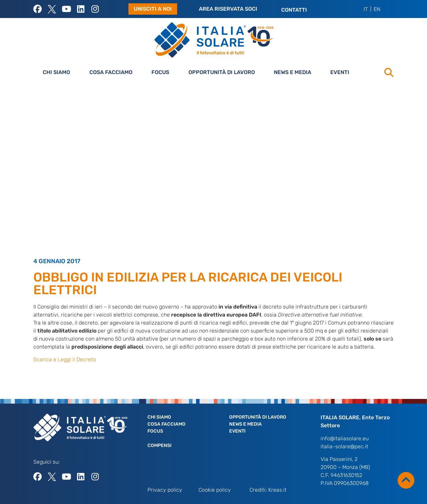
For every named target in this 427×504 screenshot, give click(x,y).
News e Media (293, 72)
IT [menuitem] (366, 9)
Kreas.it (277, 490)
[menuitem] (366, 9)
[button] (389, 72)
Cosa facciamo (111, 72)
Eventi (340, 72)
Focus (160, 72)
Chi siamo (56, 72)
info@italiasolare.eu (345, 438)
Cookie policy (215, 490)
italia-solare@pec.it (344, 446)
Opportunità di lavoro (222, 72)
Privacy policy (165, 490)
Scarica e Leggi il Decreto (65, 359)
